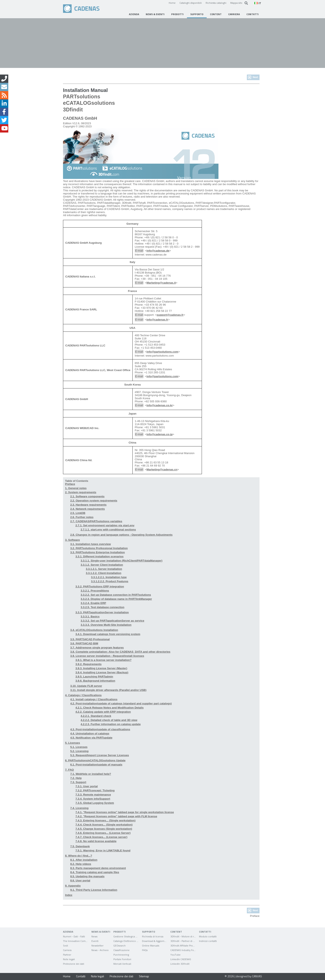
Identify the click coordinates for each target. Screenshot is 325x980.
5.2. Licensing (79, 751)
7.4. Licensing (79, 808)
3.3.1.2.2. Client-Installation (104, 573)
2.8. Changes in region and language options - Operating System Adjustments (121, 535)
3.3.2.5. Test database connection (102, 607)
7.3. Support (78, 782)
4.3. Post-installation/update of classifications (100, 729)
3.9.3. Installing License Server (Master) (101, 668)
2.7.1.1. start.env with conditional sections (108, 530)
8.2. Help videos (81, 864)
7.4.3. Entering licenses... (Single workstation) (106, 820)
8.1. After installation (84, 860)
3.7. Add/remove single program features (97, 648)
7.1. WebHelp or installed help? (91, 774)
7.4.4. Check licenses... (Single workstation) (104, 825)
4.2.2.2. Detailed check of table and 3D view (109, 720)
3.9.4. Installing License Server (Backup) (102, 672)
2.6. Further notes (82, 517)
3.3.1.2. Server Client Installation (102, 565)
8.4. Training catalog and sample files (95, 872)
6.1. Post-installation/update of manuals (96, 765)
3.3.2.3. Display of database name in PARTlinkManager (116, 599)
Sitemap (144, 976)
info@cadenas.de (158, 251)
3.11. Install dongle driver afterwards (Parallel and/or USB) (108, 690)
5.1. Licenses (79, 747)
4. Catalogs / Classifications (83, 695)
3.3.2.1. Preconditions (95, 591)
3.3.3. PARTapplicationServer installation (102, 612)
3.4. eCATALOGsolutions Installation (94, 630)
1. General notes (76, 488)
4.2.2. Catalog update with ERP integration (103, 712)
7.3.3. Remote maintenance (93, 795)
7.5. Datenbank (80, 846)
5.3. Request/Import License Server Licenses (100, 755)
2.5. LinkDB (78, 513)
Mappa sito (236, 3)
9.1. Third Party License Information (94, 890)
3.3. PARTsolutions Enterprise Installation (98, 552)
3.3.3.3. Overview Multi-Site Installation (106, 625)
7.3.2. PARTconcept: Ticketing (95, 790)
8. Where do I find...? (79, 856)
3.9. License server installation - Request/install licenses (107, 656)
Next (255, 77)
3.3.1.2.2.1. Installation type (109, 577)
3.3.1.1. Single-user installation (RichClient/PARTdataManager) (122, 561)
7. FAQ (69, 770)
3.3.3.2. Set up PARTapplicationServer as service (112, 621)
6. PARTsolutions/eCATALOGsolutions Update (95, 760)
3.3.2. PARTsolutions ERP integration (100, 586)
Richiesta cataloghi (216, 3)
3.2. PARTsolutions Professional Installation (99, 548)
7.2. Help (76, 778)
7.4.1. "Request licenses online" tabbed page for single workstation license (125, 812)
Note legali (98, 976)
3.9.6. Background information (95, 681)
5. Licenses (73, 743)
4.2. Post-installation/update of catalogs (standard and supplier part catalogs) (121, 703)
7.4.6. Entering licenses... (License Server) (103, 833)
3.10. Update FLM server (86, 686)
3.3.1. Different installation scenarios (99, 556)
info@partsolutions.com (162, 352)
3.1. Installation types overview (91, 544)
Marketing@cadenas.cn (162, 470)
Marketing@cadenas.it (161, 283)
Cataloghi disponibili (191, 3)
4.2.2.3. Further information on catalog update (111, 724)
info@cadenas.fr (157, 320)
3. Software (72, 540)
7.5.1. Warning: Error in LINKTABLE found (103, 850)
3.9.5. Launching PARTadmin (94, 677)
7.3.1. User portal (87, 786)
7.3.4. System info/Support (93, 799)
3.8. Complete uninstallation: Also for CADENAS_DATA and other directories (120, 652)
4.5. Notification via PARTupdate (91, 738)
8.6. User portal (80, 881)
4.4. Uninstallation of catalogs (90, 733)
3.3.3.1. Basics (90, 617)
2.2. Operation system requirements (94, 501)
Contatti (81, 976)
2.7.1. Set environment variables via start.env (105, 525)
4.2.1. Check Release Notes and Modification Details (110, 708)
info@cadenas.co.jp (160, 434)
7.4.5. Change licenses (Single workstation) (104, 829)
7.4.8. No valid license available (96, 841)
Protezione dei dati (121, 976)
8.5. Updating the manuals (87, 876)
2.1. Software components (87, 496)
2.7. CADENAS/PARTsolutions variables (96, 521)
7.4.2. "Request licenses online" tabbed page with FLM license (116, 816)
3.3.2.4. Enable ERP (93, 603)
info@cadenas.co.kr (160, 405)
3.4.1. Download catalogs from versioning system (108, 634)
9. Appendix (73, 886)
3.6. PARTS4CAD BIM (84, 643)
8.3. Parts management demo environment (98, 868)
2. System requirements (81, 492)
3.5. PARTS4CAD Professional (90, 639)
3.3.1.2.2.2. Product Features (110, 581)
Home (172, 3)
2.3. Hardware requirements (88, 505)
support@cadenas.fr (170, 315)
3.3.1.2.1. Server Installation (104, 569)
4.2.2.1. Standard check (96, 716)
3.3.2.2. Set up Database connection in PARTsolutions (116, 595)
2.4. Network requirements (88, 509)
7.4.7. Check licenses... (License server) (101, 837)
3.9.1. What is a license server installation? (103, 660)
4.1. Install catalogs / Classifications (94, 699)
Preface (70, 484)
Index (69, 895)
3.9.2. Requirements (89, 664)
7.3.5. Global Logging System (95, 803)
